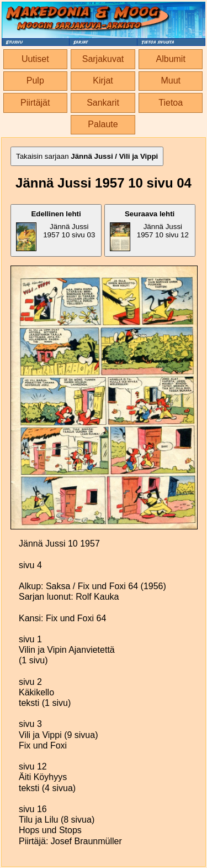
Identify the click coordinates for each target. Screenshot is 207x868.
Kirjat (103, 80)
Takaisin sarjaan (87, 156)
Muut (171, 80)
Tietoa (171, 103)
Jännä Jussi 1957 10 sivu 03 (55, 230)
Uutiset (35, 59)
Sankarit (103, 103)
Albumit (171, 59)
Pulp (35, 80)
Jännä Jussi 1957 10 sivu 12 (149, 230)
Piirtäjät (35, 103)
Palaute (103, 124)
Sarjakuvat (103, 59)
